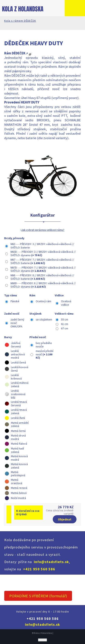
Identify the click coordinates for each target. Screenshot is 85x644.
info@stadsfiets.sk (51, 562)
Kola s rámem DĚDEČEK (20, 21)
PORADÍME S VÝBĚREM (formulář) (38, 596)
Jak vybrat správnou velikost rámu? (43, 230)
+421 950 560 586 (39, 569)
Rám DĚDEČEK (15, 53)
